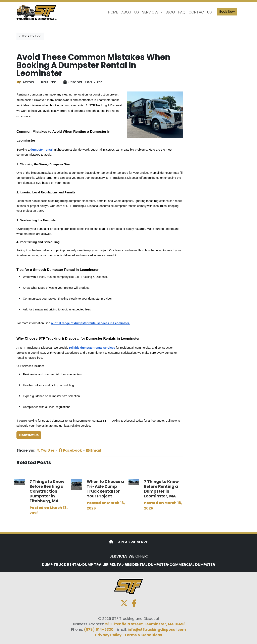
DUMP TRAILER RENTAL (103, 564)
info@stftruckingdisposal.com (157, 629)
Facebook (70, 450)
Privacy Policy (108, 635)
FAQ (182, 12)
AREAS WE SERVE (133, 542)
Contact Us (29, 435)
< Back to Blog (30, 36)
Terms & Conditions (143, 635)
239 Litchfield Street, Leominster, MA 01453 (145, 624)
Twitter (45, 450)
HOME (113, 12)
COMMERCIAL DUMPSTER (192, 564)
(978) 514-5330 (99, 629)
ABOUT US (130, 12)
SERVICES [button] (151, 12)
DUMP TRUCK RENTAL (61, 564)
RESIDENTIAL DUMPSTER (146, 564)
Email (93, 450)
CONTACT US (200, 12)
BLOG (170, 12)
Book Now (227, 12)
